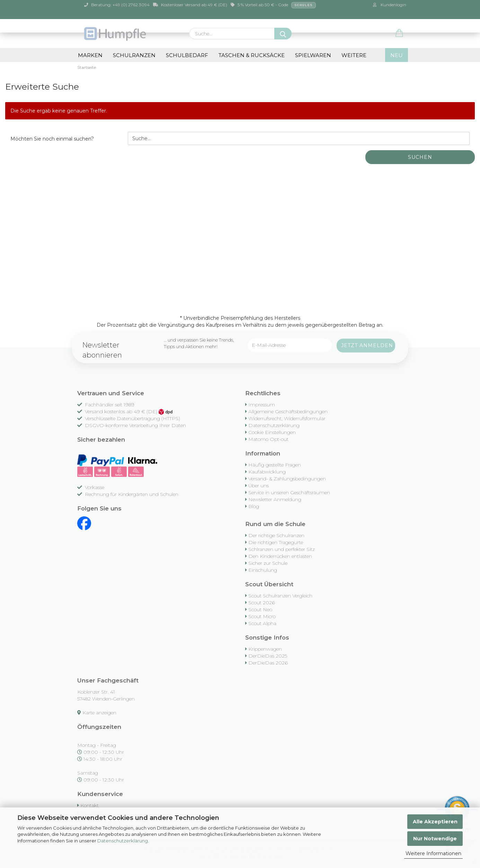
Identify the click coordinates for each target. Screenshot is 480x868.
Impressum (262, 405)
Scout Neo (260, 609)
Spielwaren (313, 55)
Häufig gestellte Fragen (275, 465)
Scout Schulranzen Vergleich (280, 596)
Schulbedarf (187, 55)
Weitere (354, 55)
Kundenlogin (390, 5)
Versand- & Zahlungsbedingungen (287, 479)
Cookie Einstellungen (272, 432)
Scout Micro (262, 616)
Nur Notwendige (435, 839)
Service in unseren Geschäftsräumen (289, 492)
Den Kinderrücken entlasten (280, 556)
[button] (399, 34)
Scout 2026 (262, 603)
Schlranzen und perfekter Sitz (282, 549)
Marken (90, 55)
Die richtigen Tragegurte (276, 542)
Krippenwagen (265, 649)
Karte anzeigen (99, 713)
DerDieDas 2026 (268, 663)
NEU (397, 55)
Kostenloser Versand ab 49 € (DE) (190, 5)
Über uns (259, 486)
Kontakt (90, 805)
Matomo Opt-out (268, 439)
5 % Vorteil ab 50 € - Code (273, 5)
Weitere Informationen (433, 853)
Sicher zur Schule (268, 563)
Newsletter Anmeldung (275, 499)
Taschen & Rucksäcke (252, 55)
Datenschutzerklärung (123, 841)
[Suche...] (283, 34)
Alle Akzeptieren (435, 822)
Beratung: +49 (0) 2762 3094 (117, 5)
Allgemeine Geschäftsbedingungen (288, 412)
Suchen (420, 157)
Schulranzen (134, 55)
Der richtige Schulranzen (276, 535)
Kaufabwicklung (267, 472)
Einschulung (263, 570)
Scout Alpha (262, 623)
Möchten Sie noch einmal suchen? (52, 139)
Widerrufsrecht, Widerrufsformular (287, 418)
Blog (254, 506)
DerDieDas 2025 (268, 656)
